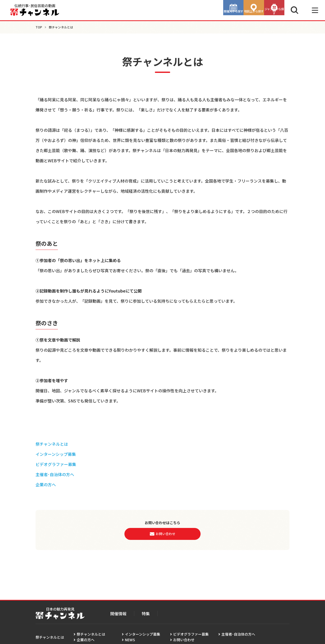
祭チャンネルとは (52, 444)
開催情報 (118, 614)
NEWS (130, 640)
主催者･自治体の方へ (55, 474)
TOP (39, 27)
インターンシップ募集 (56, 454)
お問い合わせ (184, 640)
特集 (146, 614)
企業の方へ (46, 485)
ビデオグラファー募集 (56, 464)
